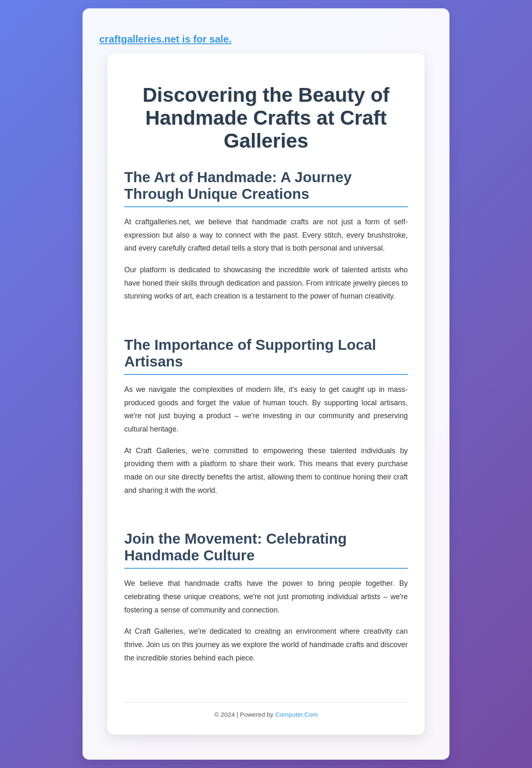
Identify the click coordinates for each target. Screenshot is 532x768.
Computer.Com (296, 714)
